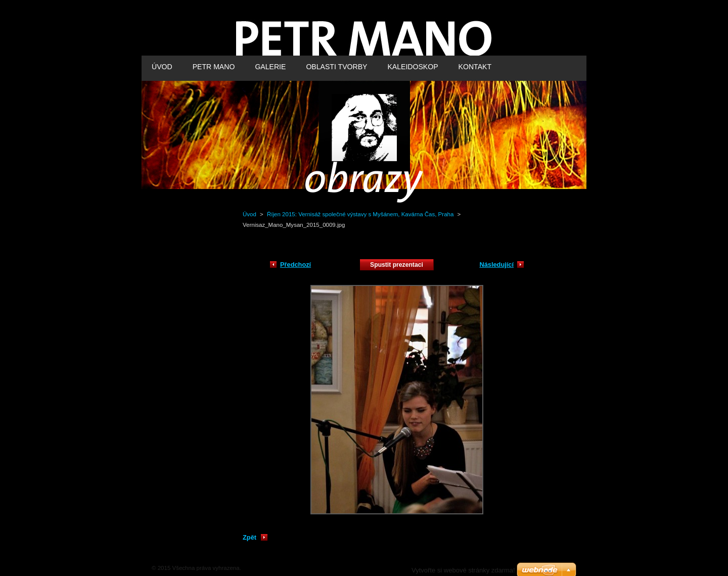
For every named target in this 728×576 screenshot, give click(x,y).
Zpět (249, 537)
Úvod (249, 214)
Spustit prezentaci (397, 265)
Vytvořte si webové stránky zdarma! (463, 570)
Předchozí (295, 265)
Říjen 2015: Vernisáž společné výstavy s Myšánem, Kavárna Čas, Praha (361, 214)
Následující (496, 265)
